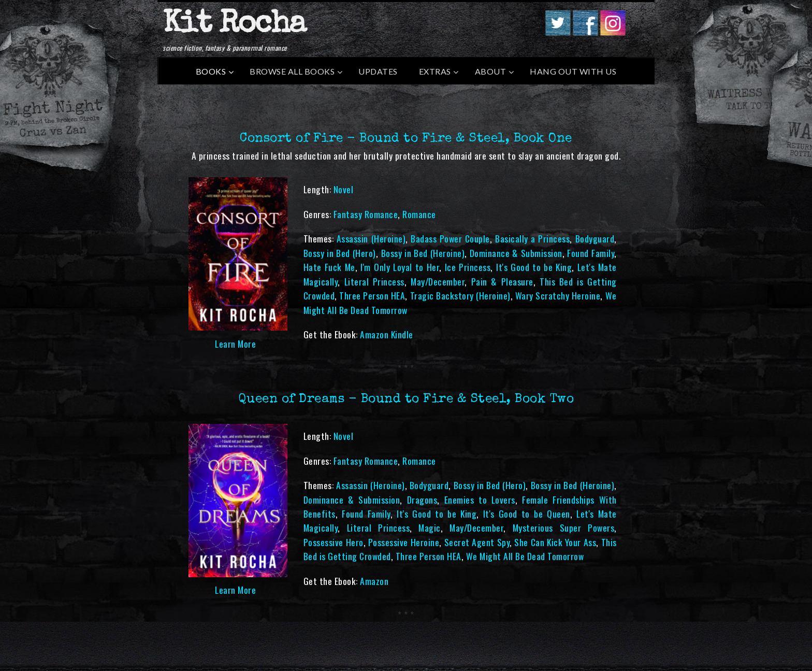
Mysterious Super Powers (563, 527)
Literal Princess (374, 281)
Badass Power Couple (450, 238)
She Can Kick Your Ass (555, 542)
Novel (344, 189)
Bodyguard (595, 238)
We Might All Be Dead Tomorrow (525, 556)
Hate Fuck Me (329, 267)
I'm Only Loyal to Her (400, 267)
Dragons (422, 499)
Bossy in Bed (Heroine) (423, 253)
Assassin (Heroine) (371, 238)
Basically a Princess (532, 238)
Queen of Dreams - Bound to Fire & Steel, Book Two (406, 399)
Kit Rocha (234, 25)
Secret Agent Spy (477, 542)
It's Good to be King (534, 267)
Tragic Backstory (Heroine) (460, 295)
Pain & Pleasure (502, 281)
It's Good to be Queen (527, 513)
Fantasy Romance (366, 214)
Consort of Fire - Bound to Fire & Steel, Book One (406, 139)
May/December (438, 281)
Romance (419, 214)
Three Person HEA (372, 295)
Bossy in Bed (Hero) (340, 253)
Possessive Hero (334, 542)
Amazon (374, 581)
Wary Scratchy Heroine (558, 295)
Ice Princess (468, 267)
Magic (430, 527)
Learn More (235, 344)
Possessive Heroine (404, 542)
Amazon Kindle (387, 334)
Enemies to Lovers (480, 499)
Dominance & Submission (516, 253)
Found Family (591, 253)
